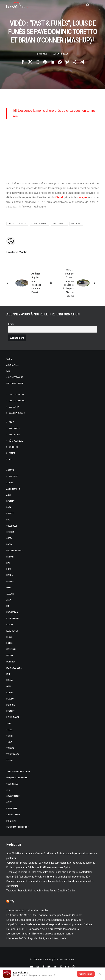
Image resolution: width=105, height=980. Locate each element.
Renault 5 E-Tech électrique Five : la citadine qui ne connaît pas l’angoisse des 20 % (48, 877)
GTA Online (14, 435)
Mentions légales (15, 384)
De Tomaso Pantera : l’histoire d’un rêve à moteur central (40, 934)
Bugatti (10, 514)
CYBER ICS (13, 447)
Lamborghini (13, 619)
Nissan (10, 680)
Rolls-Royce (13, 717)
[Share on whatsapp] (60, 62)
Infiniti (10, 588)
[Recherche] (86, 5)
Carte (9, 359)
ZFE (8, 790)
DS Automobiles (15, 551)
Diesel (59, 197)
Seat (9, 723)
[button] (97, 5)
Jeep (9, 600)
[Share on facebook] (23, 62)
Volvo (9, 761)
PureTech (11, 821)
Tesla (9, 742)
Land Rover (12, 631)
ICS (10, 459)
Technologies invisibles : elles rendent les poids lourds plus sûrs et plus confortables (49, 872)
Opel (9, 686)
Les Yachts (14, 407)
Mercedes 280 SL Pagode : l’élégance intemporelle (36, 938)
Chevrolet (12, 526)
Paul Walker (60, 224)
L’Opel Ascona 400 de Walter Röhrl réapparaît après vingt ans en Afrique (49, 924)
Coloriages (12, 784)
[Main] (53, 283)
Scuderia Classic (17, 413)
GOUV (9, 802)
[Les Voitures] (18, 5)
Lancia (10, 625)
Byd (8, 520)
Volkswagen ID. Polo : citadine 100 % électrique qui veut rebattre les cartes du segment (51, 863)
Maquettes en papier (17, 778)
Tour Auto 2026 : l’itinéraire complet (27, 910)
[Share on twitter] (30, 62)
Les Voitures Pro (17, 401)
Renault (10, 711)
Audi (9, 495)
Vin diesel (76, 224)
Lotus (9, 643)
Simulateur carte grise (18, 771)
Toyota (10, 748)
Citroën (10, 532)
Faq (8, 371)
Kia (8, 606)
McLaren (11, 662)
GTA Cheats (14, 429)
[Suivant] (80, 283)
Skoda (9, 730)
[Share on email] (82, 62)
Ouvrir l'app (86, 974)
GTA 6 (11, 422)
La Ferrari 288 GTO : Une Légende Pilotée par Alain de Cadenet (44, 915)
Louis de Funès (40, 224)
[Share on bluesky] (67, 62)
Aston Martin (13, 489)
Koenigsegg (12, 612)
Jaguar (10, 594)
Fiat (8, 563)
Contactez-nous (15, 377)
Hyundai (10, 581)
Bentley (10, 501)
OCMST (12, 453)
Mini (8, 674)
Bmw (9, 507)
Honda (10, 575)
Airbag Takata (13, 815)
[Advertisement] (52, 150)
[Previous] (25, 283)
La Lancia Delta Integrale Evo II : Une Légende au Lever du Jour (44, 920)
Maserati (11, 649)
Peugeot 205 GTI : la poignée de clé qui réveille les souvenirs (43, 929)
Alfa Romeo (12, 477)
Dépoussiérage (16, 441)
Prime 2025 (12, 809)
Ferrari (10, 557)
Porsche (11, 705)
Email (11, 324)
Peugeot (11, 699)
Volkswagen (13, 754)
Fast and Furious (17, 224)
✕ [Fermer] (100, 974)
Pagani (10, 693)
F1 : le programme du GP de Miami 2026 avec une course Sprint (38, 867)
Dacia (9, 544)
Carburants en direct (18, 827)
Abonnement (13, 365)
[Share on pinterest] (45, 62)
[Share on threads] (37, 62)
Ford (9, 569)
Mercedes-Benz (14, 668)
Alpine (10, 483)
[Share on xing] (75, 62)
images (83, 197)
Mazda (10, 656)
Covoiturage (13, 796)
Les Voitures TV (16, 394)
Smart (10, 736)
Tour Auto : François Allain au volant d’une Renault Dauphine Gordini (41, 891)
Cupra (9, 538)
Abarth (10, 470)
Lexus (9, 637)
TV (12, 901)
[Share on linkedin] (52, 62)
